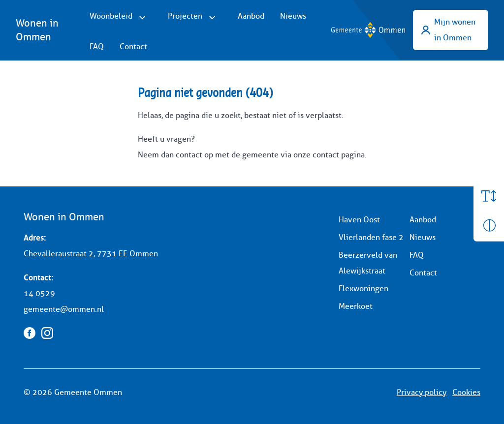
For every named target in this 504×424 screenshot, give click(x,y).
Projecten (185, 16)
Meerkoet (356, 306)
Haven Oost (359, 220)
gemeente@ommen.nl (64, 309)
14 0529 (39, 293)
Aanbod (251, 16)
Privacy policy (422, 392)
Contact (133, 46)
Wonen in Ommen (37, 30)
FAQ (97, 46)
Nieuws (293, 16)
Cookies (466, 392)
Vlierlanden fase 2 (371, 237)
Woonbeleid (111, 16)
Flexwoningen (363, 288)
